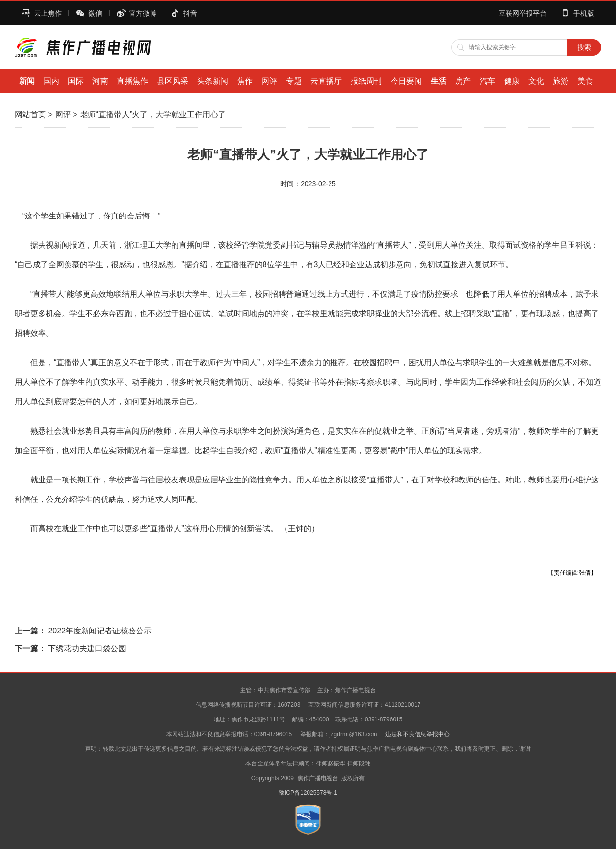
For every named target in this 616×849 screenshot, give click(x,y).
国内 (51, 81)
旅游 (561, 81)
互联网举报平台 (523, 13)
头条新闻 (213, 81)
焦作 (245, 81)
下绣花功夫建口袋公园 (87, 648)
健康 (512, 81)
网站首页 (30, 115)
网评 (269, 81)
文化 (536, 81)
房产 (463, 81)
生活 (439, 81)
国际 (76, 81)
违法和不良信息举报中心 (418, 734)
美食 (585, 81)
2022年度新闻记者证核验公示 (100, 631)
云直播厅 (326, 81)
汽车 (487, 81)
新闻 (27, 81)
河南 (100, 81)
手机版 (584, 13)
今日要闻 (406, 81)
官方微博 (143, 13)
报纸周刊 (366, 81)
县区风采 (173, 81)
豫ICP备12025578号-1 (308, 793)
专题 (294, 81)
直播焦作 (132, 81)
